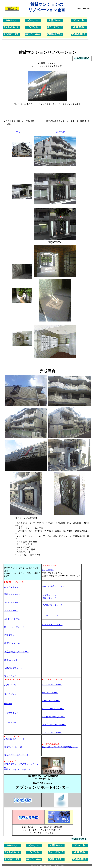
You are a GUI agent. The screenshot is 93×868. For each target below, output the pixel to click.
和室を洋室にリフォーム (17, 652)
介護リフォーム (49, 598)
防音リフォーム (11, 635)
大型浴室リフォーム (13, 668)
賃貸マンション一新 (13, 747)
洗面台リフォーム (12, 594)
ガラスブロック (11, 713)
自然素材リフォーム (51, 595)
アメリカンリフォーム (52, 685)
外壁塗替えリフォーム (52, 625)
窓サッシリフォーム (14, 627)
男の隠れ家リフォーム (52, 605)
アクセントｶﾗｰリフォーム (53, 717)
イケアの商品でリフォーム (54, 586)
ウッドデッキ (10, 676)
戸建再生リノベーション (15, 739)
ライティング (10, 694)
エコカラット (11, 660)
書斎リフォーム (12, 643)
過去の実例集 (48, 570)
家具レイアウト (11, 685)
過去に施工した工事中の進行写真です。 (60, 747)
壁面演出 (8, 704)
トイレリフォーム (12, 602)
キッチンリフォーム (13, 587)
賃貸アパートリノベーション (17, 755)
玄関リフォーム (12, 619)
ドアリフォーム (11, 611)
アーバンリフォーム (51, 701)
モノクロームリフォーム (53, 709)
